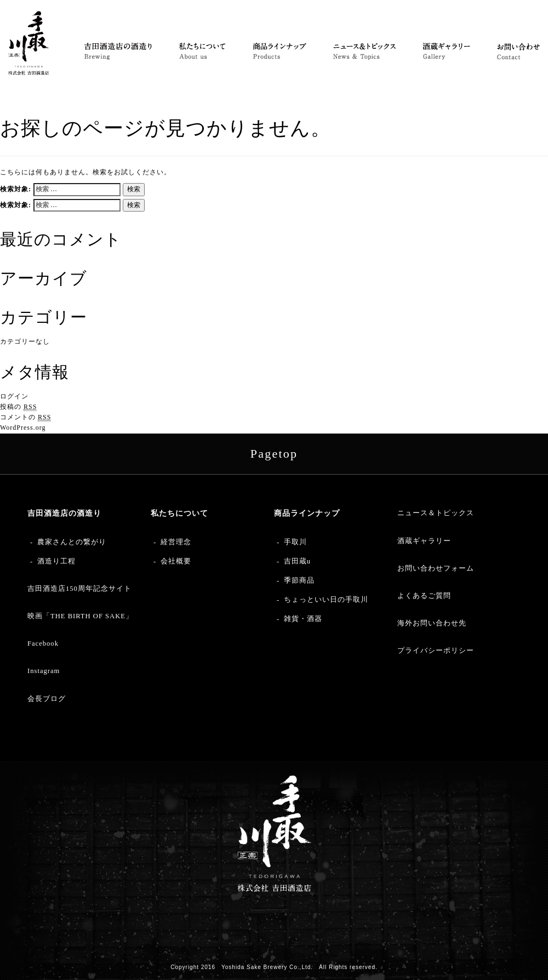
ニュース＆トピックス (436, 513)
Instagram (44, 671)
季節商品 (299, 580)
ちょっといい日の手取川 (326, 600)
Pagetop (274, 454)
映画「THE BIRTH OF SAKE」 (80, 616)
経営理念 (176, 542)
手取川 (295, 542)
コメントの (25, 417)
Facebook (43, 643)
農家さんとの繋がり (72, 542)
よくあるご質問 (424, 596)
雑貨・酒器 (303, 619)
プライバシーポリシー (436, 651)
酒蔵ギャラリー (424, 541)
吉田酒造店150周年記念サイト (79, 589)
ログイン (14, 396)
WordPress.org (23, 428)
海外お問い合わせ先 (432, 623)
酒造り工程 (56, 561)
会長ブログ (47, 699)
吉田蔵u (297, 561)
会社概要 (176, 561)
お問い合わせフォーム (436, 568)
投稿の (18, 407)
